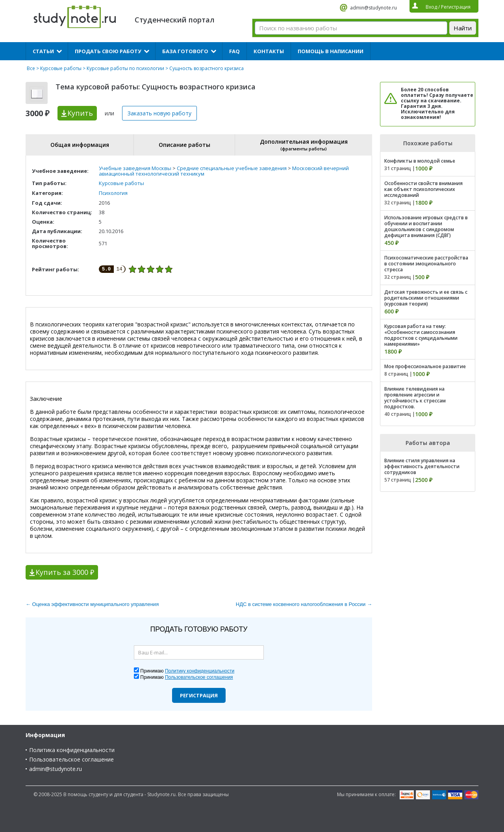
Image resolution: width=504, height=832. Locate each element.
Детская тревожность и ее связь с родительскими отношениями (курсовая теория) (426, 298)
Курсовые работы (61, 68)
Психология (113, 193)
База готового (185, 51)
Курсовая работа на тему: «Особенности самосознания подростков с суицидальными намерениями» (421, 335)
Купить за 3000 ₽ (65, 572)
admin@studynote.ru (373, 8)
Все (31, 68)
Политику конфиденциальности (200, 671)
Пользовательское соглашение (71, 759)
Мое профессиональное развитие (425, 366)
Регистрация (199, 695)
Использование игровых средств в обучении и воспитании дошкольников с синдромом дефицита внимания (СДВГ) (426, 226)
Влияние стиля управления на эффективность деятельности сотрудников (422, 466)
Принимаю (187, 671)
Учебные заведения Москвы (135, 168)
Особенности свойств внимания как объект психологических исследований (423, 189)
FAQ (234, 51)
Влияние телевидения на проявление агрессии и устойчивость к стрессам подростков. (415, 398)
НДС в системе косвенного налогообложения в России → (304, 604)
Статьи (43, 51)
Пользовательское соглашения (199, 677)
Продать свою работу (108, 51)
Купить (80, 113)
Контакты (269, 51)
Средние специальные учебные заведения (232, 168)
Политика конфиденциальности (72, 750)
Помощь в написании (331, 51)
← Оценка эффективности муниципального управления (92, 604)
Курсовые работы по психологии (125, 68)
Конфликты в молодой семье (420, 161)
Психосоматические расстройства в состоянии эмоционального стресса (426, 264)
